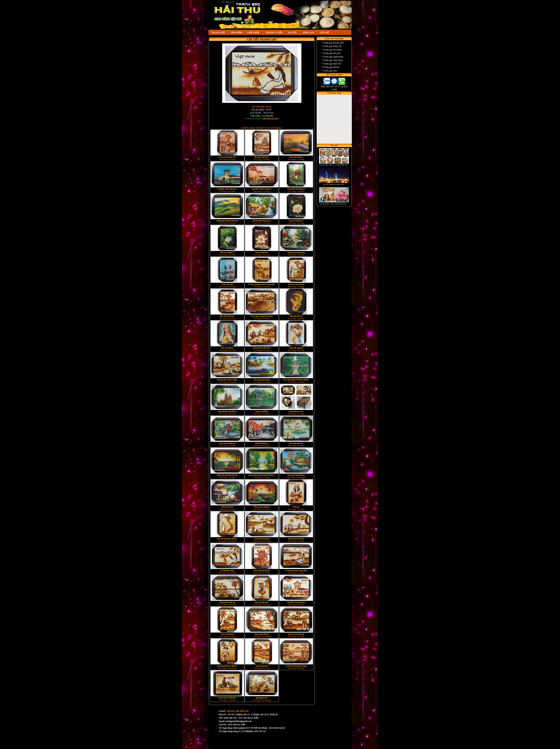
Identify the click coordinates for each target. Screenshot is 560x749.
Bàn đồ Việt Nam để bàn (227, 539)
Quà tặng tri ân (262, 698)
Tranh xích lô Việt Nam (227, 698)
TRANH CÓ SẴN (274, 33)
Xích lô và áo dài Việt (296, 634)
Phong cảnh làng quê (296, 253)
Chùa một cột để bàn (227, 443)
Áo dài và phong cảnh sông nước (262, 284)
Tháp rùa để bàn (262, 412)
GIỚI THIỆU (254, 33)
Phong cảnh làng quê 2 (262, 221)
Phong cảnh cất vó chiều (227, 380)
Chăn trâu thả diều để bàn (227, 475)
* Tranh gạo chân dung (332, 60)
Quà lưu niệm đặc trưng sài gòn (334, 184)
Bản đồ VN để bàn (227, 316)
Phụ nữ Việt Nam (262, 602)
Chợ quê (296, 507)
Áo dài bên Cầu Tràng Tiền (296, 571)
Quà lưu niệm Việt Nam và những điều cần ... (334, 165)
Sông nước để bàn (262, 634)
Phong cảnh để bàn (262, 507)
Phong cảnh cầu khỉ (296, 539)
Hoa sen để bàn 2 (227, 253)
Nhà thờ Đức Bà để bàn (227, 412)
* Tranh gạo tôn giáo (331, 53)
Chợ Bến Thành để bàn (296, 602)
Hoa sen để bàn (262, 253)
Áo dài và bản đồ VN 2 (227, 157)
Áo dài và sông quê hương (296, 666)
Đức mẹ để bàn (227, 348)
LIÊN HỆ (324, 33)
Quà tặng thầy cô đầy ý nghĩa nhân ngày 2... (334, 204)
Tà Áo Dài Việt (227, 284)
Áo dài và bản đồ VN (296, 284)
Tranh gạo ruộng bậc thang (262, 316)
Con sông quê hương (262, 380)
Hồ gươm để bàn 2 (262, 157)
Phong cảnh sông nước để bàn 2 (262, 475)
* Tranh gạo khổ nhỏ (331, 64)
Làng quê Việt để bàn (296, 475)
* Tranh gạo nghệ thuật (332, 57)
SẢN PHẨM (236, 33)
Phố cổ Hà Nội (227, 507)
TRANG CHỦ (218, 33)
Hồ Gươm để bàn (296, 443)
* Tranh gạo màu (329, 71)
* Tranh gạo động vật (331, 46)
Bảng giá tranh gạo (271, 119)
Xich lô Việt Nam (227, 634)
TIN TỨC (293, 33)
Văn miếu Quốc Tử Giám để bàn (296, 380)
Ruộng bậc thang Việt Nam (227, 221)
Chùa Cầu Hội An (296, 157)
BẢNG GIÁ (308, 33)
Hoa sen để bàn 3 (296, 221)
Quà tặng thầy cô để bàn (227, 666)
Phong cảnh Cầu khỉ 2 (262, 348)
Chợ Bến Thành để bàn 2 (227, 189)
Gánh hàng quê (262, 666)
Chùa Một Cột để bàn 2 (296, 189)
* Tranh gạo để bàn (330, 67)
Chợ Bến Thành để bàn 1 (262, 189)
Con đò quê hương (262, 539)
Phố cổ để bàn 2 (262, 443)
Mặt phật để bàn (296, 316)
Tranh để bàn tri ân (296, 412)
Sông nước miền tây (227, 602)
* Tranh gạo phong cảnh (333, 43)
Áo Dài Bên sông (227, 571)
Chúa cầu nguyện (296, 348)
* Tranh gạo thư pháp (331, 50)
